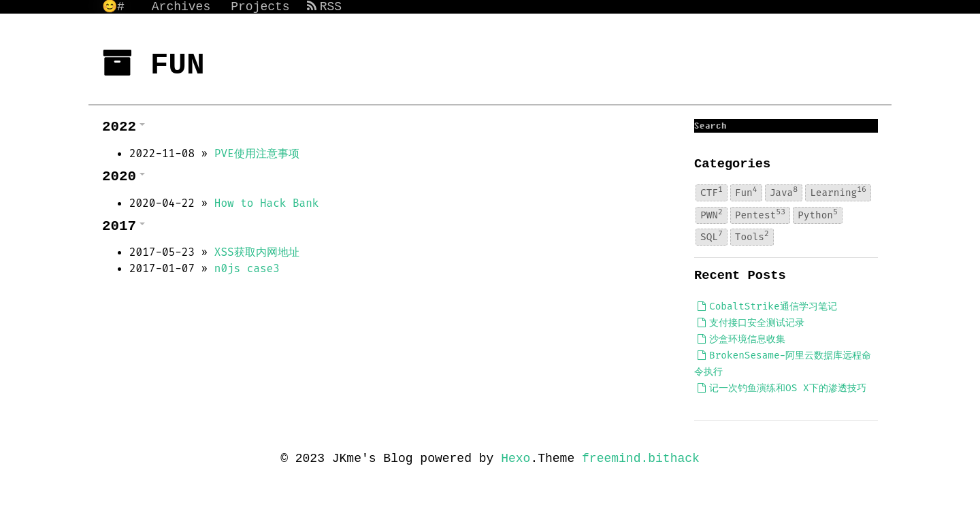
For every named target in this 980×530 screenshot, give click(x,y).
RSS (324, 7)
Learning (838, 192)
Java (784, 192)
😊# (113, 7)
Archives (181, 7)
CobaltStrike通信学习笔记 (767, 307)
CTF (712, 192)
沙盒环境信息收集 (741, 339)
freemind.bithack (641, 459)
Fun (746, 192)
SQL (712, 237)
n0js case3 (247, 268)
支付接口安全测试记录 (751, 323)
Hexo (516, 459)
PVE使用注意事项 (257, 153)
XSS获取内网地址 (257, 252)
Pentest (760, 214)
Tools (752, 237)
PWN (712, 214)
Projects (260, 7)
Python (818, 214)
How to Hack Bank (267, 203)
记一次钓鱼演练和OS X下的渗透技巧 (782, 388)
